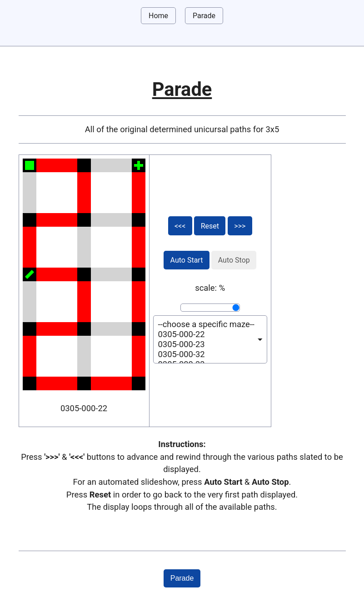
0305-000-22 (206, 334)
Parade (204, 16)
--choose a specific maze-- (206, 324)
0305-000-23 (206, 344)
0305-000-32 (206, 354)
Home (158, 16)
